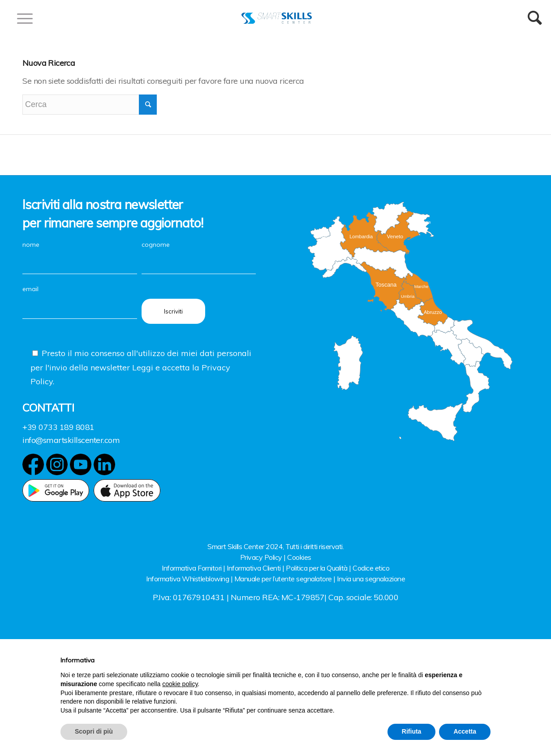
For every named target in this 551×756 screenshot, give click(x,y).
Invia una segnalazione (371, 579)
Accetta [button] (465, 731)
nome (80, 254)
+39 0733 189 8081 (58, 427)
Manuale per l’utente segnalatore (283, 579)
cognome (199, 254)
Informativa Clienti (254, 568)
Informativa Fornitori (192, 568)
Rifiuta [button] (412, 731)
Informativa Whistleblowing (187, 579)
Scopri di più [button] (94, 731)
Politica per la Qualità (317, 568)
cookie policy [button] (180, 684)
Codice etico (371, 568)
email (80, 299)
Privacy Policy (261, 557)
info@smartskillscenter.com (71, 440)
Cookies (299, 557)
